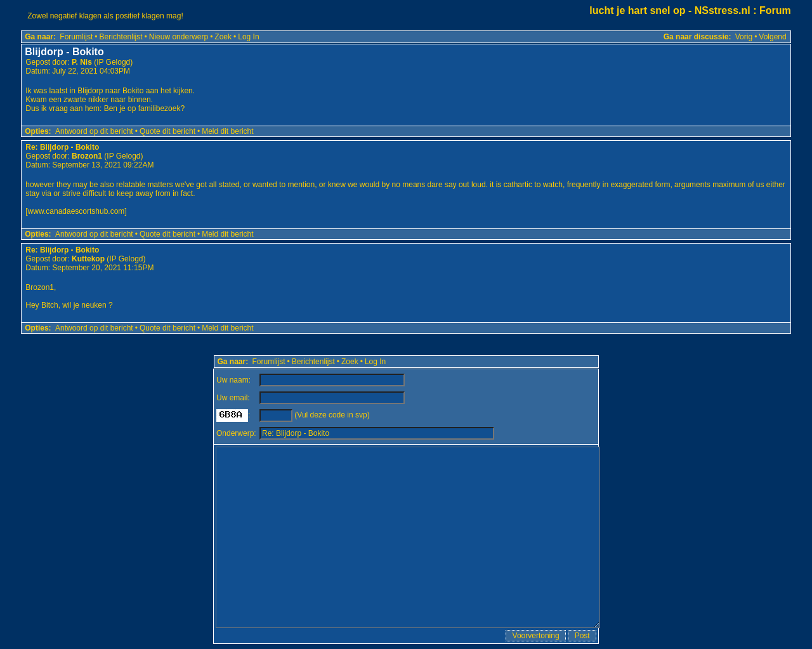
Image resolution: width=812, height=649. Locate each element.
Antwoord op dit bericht (94, 131)
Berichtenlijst (121, 37)
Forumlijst (76, 37)
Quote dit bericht (167, 131)
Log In (248, 37)
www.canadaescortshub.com (76, 211)
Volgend (772, 37)
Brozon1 (87, 156)
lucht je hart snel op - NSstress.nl (670, 10)
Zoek (223, 37)
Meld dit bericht (227, 131)
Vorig (744, 37)
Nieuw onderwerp (179, 37)
